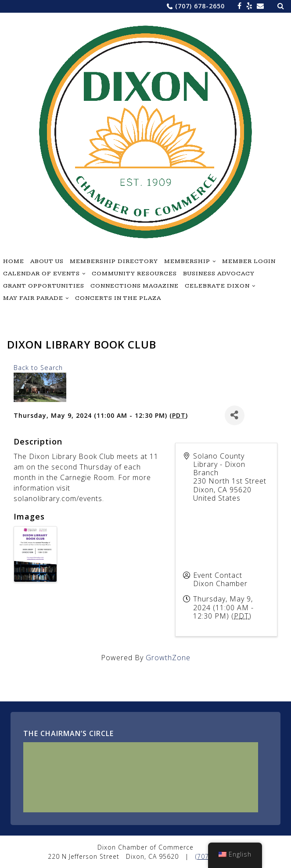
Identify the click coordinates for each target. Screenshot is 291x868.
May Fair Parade (33, 298)
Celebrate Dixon (217, 286)
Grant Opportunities (44, 286)
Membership (187, 261)
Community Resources (134, 274)
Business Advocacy (219, 274)
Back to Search (38, 368)
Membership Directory (114, 261)
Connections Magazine (135, 286)
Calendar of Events (41, 274)
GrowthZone (168, 658)
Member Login (249, 261)
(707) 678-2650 (200, 6)
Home (14, 261)
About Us (47, 261)
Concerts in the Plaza (118, 298)
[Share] (235, 415)
